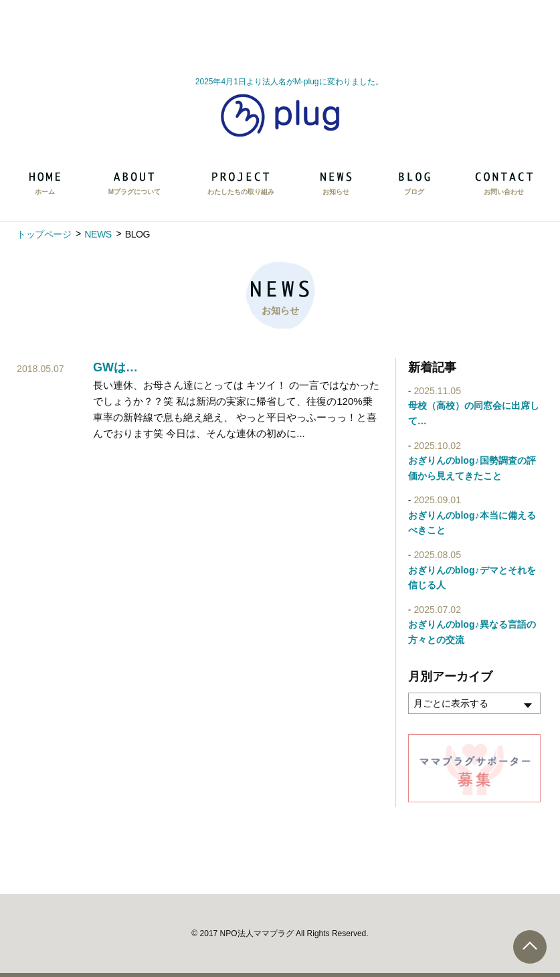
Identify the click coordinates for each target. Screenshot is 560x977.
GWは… (115, 367)
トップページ (44, 234)
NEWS (98, 234)
